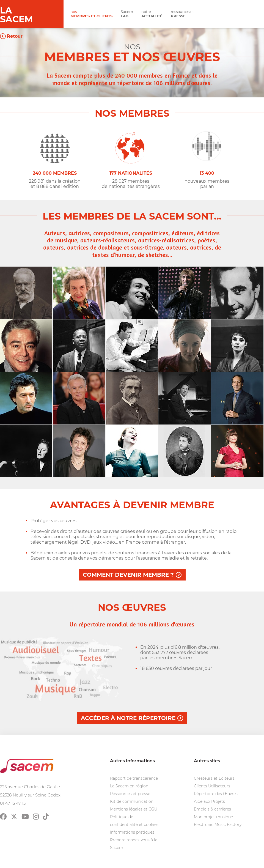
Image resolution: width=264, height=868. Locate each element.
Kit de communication (132, 801)
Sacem (127, 14)
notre (152, 14)
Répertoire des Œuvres (216, 794)
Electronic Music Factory (218, 825)
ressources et (182, 14)
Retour (15, 36)
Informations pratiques (132, 832)
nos (91, 14)
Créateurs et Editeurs (214, 778)
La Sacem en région (129, 786)
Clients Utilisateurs (212, 786)
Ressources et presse (130, 794)
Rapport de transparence (134, 778)
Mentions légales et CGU (134, 809)
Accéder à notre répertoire (128, 718)
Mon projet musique (213, 817)
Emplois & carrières (212, 809)
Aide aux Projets (209, 801)
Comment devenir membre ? (128, 575)
